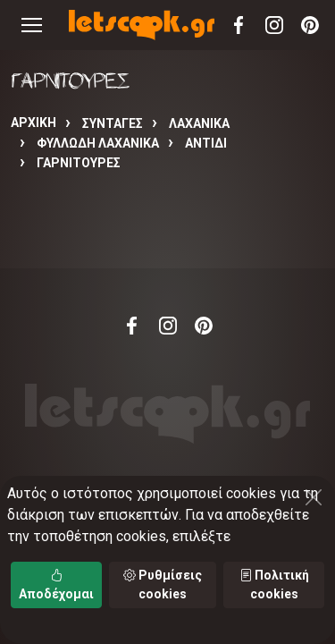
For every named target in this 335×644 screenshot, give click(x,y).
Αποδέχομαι (56, 585)
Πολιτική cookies (274, 585)
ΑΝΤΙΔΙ (206, 143)
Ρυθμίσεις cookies (163, 585)
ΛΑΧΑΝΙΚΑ (199, 123)
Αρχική (33, 123)
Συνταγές (113, 123)
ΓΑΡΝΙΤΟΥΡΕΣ (79, 163)
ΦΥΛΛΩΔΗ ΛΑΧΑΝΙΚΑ (98, 143)
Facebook (239, 25)
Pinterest (310, 25)
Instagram (274, 25)
